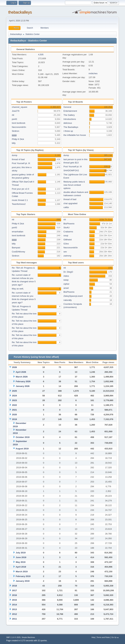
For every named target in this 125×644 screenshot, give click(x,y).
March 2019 (22, 572)
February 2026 (23, 381)
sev (65, 252)
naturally (68, 300)
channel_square (20, 107)
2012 (14, 614)
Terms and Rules (103, 637)
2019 (14, 419)
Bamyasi (16, 248)
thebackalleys (20, 12)
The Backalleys (71, 127)
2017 (14, 590)
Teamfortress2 (19, 204)
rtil (13, 115)
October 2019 (23, 437)
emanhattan (18, 232)
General (67, 107)
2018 (14, 586)
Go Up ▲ (115, 637)
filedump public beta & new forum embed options (74, 185)
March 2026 (22, 377)
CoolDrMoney (18, 252)
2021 (14, 410)
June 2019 (21, 557)
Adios (66, 276)
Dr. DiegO (68, 272)
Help (93, 637)
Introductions (70, 119)
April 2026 (21, 372)
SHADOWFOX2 (71, 170)
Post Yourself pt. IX (21, 163)
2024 (14, 396)
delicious (68, 123)
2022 (14, 405)
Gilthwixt (68, 240)
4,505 (41, 55)
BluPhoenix (69, 224)
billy (14, 143)
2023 (14, 400)
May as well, (18, 289)
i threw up (68, 131)
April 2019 (21, 567)
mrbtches (93, 73)
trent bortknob (19, 123)
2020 (14, 415)
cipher (66, 284)
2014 (14, 605)
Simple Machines (28, 637)
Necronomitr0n (19, 127)
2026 (14, 367)
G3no (66, 244)
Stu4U (66, 228)
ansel (66, 288)
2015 (14, 600)
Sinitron (16, 131)
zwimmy (67, 256)
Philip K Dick (18, 139)
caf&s (66, 207)
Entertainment (70, 111)
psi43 (14, 119)
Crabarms (68, 232)
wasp (66, 280)
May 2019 (21, 562)
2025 (14, 391)
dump (15, 155)
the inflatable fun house (75, 135)
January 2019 (23, 581)
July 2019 (21, 553)
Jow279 (16, 111)
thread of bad (18, 159)
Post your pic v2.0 (21, 189)
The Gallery (69, 115)
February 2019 (23, 576)
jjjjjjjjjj (14, 135)
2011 (14, 619)
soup (66, 236)
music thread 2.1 (20, 200)
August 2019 (22, 449)
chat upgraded (70, 203)
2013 (14, 609)
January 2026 (23, 386)
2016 (14, 595)
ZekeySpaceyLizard (73, 296)
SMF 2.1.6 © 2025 (13, 637)
